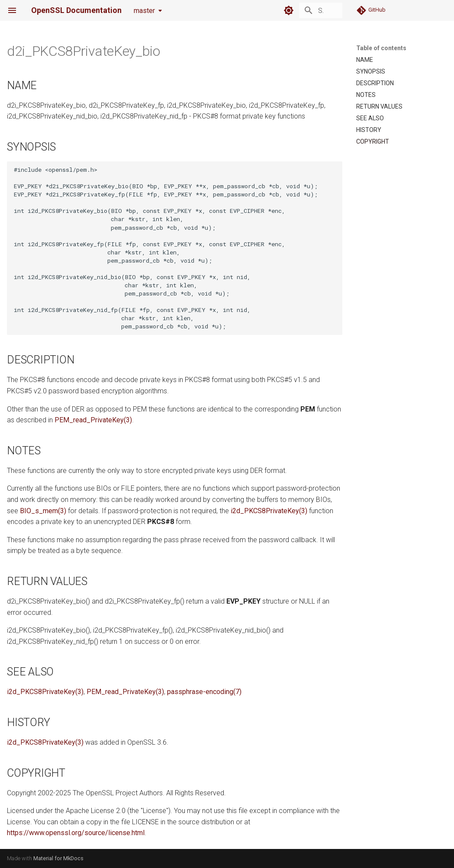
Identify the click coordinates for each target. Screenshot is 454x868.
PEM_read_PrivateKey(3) (93, 420)
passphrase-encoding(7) (204, 692)
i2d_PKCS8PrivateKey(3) (269, 511)
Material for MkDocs (58, 858)
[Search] (292, 10)
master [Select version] (144, 11)
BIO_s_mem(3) (43, 511)
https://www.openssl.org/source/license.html (76, 833)
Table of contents (381, 48)
